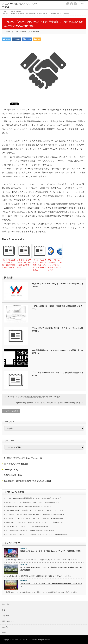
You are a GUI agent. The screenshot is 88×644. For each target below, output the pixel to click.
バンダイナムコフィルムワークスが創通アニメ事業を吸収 (24, 264)
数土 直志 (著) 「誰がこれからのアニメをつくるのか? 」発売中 (28, 481)
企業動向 (18, 12)
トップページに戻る (11, 411)
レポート (5, 610)
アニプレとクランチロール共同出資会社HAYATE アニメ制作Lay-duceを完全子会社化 (35, 514)
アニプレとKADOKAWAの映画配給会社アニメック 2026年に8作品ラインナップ (33, 498)
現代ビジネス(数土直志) (13, 475)
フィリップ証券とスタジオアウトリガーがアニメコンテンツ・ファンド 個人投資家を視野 (37, 534)
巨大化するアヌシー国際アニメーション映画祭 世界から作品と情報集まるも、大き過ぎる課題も (52, 569)
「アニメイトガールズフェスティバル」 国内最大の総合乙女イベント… (58, 374)
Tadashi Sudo (35, 32)
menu (82, 4)
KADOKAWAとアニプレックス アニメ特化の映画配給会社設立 (27, 526)
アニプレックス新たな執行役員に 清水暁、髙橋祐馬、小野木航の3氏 (30, 531)
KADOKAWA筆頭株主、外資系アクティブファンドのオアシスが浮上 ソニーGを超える (36, 510)
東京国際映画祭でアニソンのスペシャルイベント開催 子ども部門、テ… (58, 352)
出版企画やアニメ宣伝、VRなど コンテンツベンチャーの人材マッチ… (58, 285)
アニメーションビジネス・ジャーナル (20, 5)
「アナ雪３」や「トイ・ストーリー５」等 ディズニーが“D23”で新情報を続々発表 (34, 518)
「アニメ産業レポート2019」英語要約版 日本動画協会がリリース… (57, 307)
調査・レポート (8, 621)
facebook (75, 4)
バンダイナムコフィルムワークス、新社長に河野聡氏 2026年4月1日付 (9, 264)
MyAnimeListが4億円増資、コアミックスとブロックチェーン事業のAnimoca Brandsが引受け (48, 403)
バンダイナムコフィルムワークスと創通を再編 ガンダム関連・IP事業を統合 (40, 265)
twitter (72, 4)
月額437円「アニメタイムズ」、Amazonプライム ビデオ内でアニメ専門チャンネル (35, 522)
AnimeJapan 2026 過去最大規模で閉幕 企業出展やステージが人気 (28, 506)
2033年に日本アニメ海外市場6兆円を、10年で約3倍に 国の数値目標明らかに (33, 502)
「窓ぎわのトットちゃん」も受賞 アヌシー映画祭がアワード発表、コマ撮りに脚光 (51, 585)
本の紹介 (5, 627)
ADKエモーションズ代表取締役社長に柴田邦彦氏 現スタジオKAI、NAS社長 (34, 397)
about (4, 633)
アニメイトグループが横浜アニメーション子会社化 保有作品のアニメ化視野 (55, 265)
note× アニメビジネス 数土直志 (16, 464)
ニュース (12, 12)
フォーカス (6, 616)
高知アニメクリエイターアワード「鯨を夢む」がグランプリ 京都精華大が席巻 (51, 551)
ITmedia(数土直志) (11, 470)
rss (68, 4)
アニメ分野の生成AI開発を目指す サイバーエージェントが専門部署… (58, 330)
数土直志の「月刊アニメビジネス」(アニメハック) (23, 458)
